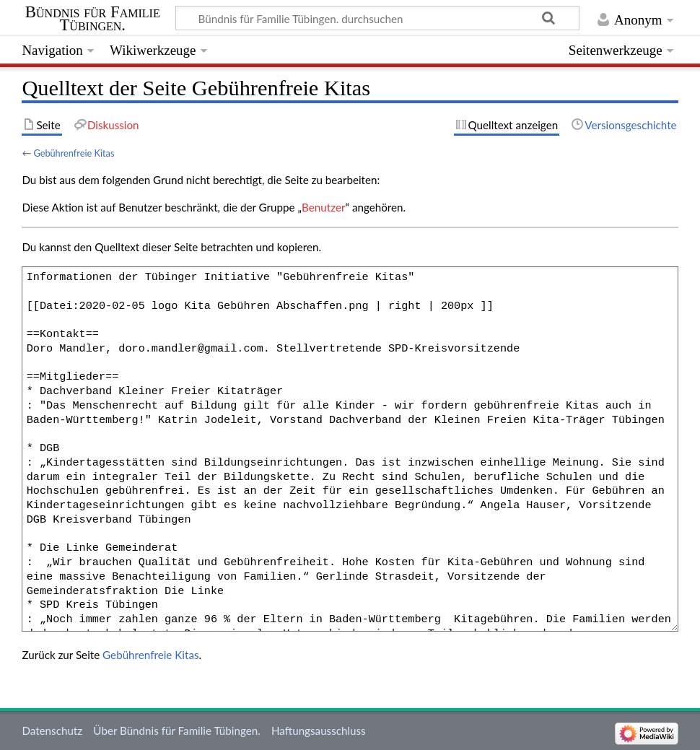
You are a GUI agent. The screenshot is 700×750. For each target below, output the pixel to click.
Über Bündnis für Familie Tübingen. (176, 731)
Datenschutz (52, 731)
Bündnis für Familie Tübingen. (93, 19)
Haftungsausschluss (319, 731)
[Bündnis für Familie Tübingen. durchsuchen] (377, 18)
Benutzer (323, 207)
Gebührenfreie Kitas (74, 153)
